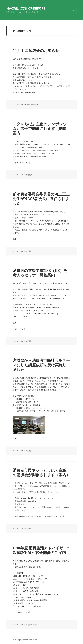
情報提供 (29, 175)
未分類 (28, 251)
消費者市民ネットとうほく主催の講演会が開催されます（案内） (41, 472)
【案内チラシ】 (19, 329)
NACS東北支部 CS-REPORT (26, 8)
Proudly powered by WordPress (25, 640)
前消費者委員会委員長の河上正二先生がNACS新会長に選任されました (41, 199)
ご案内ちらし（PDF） (22, 162)
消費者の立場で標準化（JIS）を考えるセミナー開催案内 (40, 273)
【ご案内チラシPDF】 (22, 612)
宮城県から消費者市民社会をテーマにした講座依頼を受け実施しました (41, 365)
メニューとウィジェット (74, 13)
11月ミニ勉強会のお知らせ (36, 50)
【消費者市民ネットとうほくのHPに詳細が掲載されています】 (39, 516)
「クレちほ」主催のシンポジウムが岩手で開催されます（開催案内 (40, 128)
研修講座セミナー (32, 104)
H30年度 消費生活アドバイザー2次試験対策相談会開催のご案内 (41, 550)
